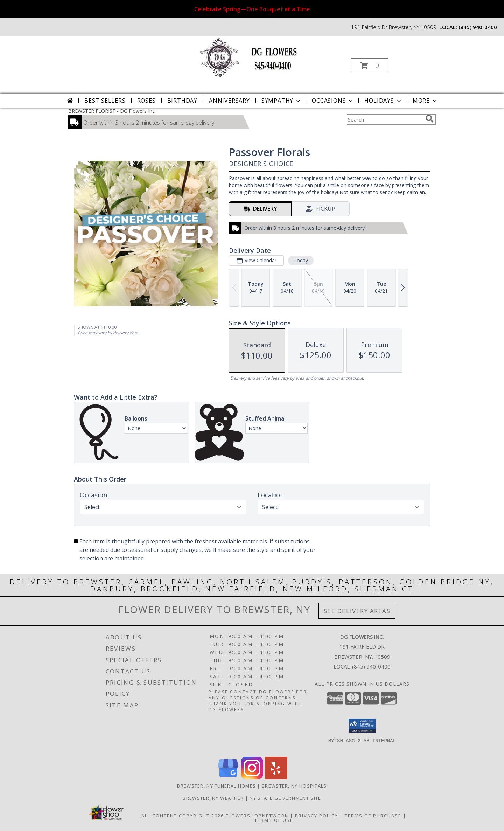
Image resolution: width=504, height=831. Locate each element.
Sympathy (282, 101)
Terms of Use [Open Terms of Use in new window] (274, 820)
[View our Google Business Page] (228, 777)
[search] (429, 119)
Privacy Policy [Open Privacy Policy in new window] (317, 816)
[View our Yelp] (276, 777)
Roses (146, 101)
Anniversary (229, 101)
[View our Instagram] (252, 777)
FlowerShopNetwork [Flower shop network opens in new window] (257, 816)
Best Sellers (105, 101)
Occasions (333, 101)
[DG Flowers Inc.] (251, 57)
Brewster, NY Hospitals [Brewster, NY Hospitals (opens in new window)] (294, 786)
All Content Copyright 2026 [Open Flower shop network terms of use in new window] (183, 816)
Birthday (182, 101)
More (425, 101)
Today (301, 260)
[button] (370, 65)
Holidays (383, 101)
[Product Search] (385, 119)
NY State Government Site (285, 798)
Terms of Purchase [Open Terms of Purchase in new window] (373, 816)
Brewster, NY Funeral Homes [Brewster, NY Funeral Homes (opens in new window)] (216, 786)
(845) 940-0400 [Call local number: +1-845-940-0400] (478, 27)
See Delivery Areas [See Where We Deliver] (357, 611)
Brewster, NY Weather (213, 798)
